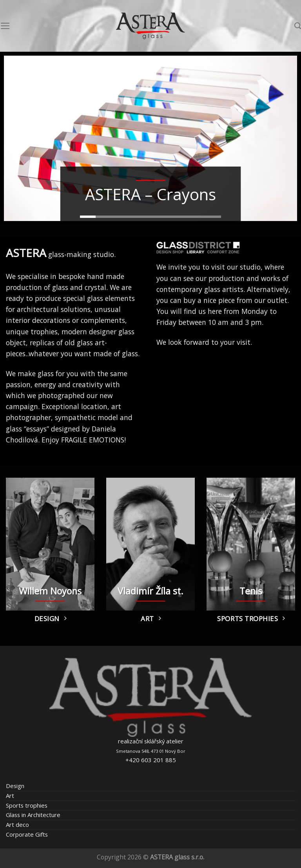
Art (10, 796)
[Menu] (5, 26)
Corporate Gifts (27, 834)
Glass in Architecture (33, 815)
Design (15, 786)
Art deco (17, 825)
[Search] (298, 26)
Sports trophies (27, 805)
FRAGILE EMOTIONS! (93, 440)
